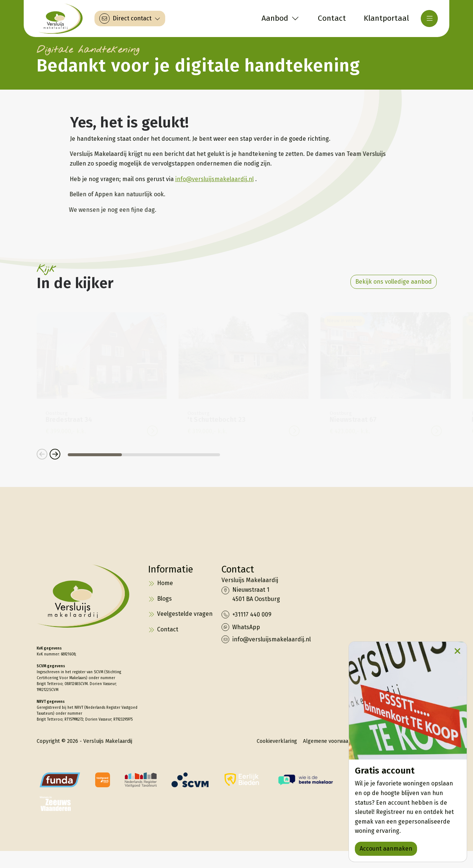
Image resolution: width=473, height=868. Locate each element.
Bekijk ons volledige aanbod (394, 282)
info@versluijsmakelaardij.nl (213, 179)
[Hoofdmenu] (429, 19)
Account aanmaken (386, 849)
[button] (42, 455)
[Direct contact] (130, 19)
